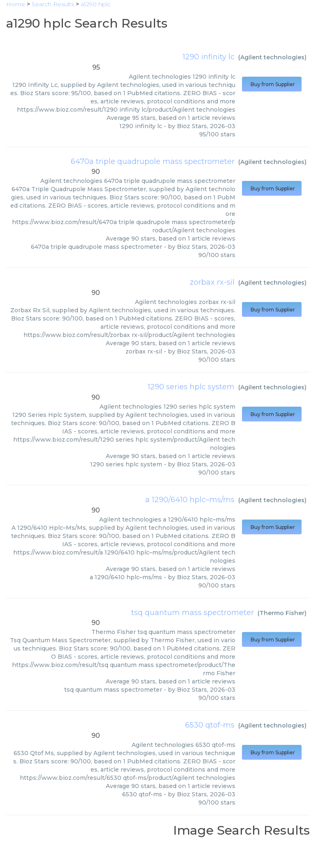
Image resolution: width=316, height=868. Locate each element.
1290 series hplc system (191, 387)
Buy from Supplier (272, 84)
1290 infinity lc (209, 57)
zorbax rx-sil (212, 282)
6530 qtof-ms (210, 725)
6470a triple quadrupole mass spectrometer (153, 161)
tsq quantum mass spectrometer (193, 613)
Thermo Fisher (282, 613)
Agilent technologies (272, 57)
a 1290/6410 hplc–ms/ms (190, 500)
